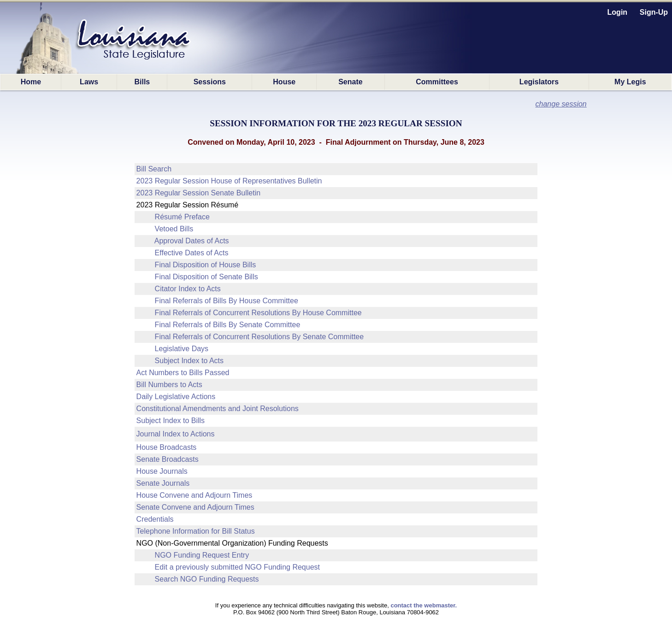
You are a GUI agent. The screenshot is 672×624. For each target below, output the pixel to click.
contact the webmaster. (424, 605)
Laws (89, 82)
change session (561, 104)
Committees (437, 82)
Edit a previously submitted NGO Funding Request (237, 567)
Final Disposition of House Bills (206, 265)
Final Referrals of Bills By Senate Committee (228, 325)
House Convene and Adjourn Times (195, 495)
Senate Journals (163, 483)
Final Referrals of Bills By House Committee (227, 301)
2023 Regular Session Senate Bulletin (199, 193)
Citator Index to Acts (188, 289)
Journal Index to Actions (176, 434)
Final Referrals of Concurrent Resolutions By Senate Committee (259, 337)
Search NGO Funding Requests (207, 579)
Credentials (155, 519)
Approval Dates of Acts (192, 241)
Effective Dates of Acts (192, 253)
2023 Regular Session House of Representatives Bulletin (229, 181)
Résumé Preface (182, 217)
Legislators (539, 82)
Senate (350, 82)
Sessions (210, 82)
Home (31, 82)
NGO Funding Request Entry (202, 555)
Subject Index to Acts (189, 361)
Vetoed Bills (174, 229)
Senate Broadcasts (168, 459)
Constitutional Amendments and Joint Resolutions (218, 409)
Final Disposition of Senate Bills (206, 277)
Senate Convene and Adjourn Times (195, 507)
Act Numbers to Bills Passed (183, 373)
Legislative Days (182, 349)
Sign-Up (654, 12)
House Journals (162, 471)
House (284, 82)
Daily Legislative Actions (176, 397)
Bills (142, 82)
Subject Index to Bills (171, 421)
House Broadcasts (167, 447)
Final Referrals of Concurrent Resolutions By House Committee (258, 313)
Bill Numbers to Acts (169, 385)
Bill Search (154, 169)
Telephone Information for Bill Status (196, 531)
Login (618, 12)
